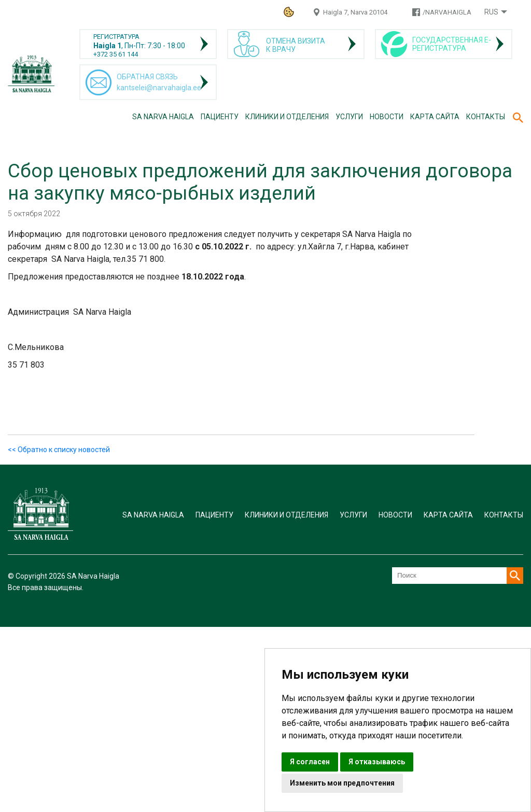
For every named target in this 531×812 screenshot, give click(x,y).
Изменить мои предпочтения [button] (342, 783)
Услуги (349, 117)
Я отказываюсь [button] (377, 762)
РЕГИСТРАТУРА (116, 37)
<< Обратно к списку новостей (59, 450)
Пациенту (220, 117)
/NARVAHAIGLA (447, 12)
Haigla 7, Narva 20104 (355, 12)
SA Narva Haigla (163, 117)
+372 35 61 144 (116, 54)
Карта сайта (435, 117)
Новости (387, 117)
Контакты (486, 117)
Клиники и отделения (287, 117)
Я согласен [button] (310, 762)
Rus (491, 12)
